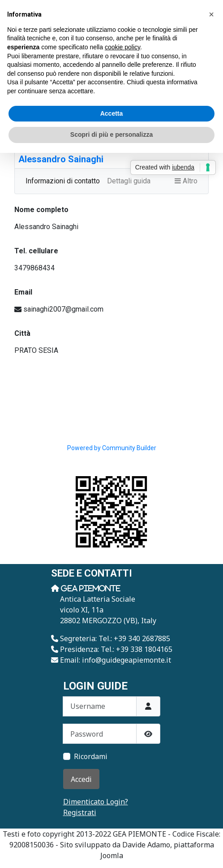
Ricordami (91, 756)
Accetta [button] (112, 113)
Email (23, 292)
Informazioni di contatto (63, 181)
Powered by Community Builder (112, 448)
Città (22, 333)
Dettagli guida (129, 181)
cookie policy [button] (122, 47)
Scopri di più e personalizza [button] (111, 135)
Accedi (81, 779)
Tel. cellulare (36, 251)
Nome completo (41, 210)
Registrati (80, 812)
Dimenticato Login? (96, 802)
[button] (211, 14)
